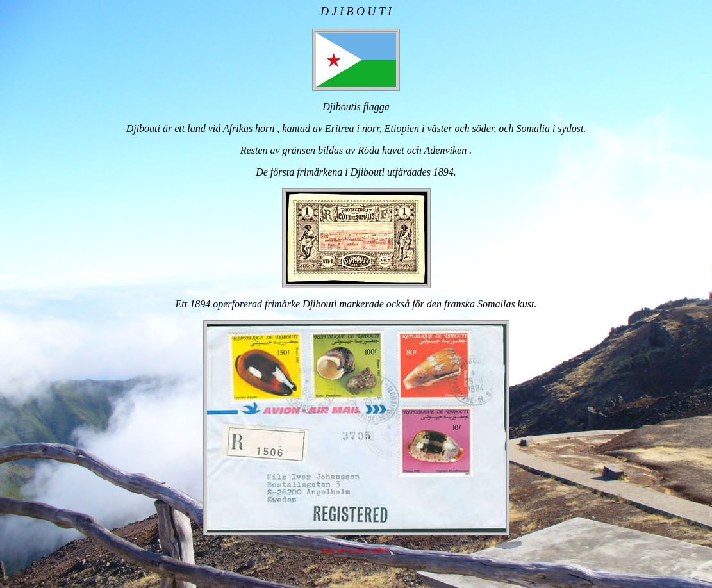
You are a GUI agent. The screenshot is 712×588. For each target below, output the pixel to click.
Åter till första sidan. (356, 551)
